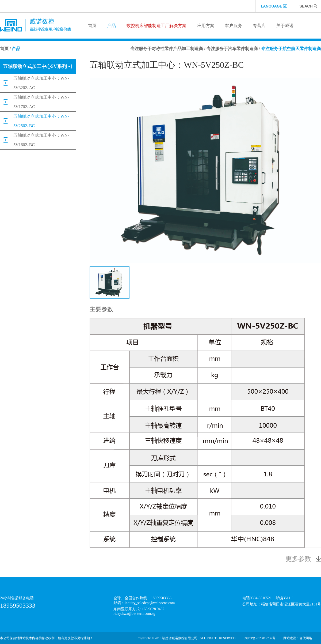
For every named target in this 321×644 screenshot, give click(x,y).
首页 (92, 26)
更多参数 (298, 559)
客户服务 (234, 26)
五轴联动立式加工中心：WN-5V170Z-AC (41, 102)
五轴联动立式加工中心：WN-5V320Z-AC (41, 83)
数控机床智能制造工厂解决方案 (156, 26)
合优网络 (306, 638)
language (272, 6)
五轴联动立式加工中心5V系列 (35, 66)
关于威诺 (285, 26)
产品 (112, 26)
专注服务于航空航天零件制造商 (291, 49)
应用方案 (206, 26)
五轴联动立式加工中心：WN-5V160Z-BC (41, 140)
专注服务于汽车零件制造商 (232, 49)
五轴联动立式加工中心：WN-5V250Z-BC (41, 121)
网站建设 (290, 638)
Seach (306, 6)
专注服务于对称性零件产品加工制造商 (167, 49)
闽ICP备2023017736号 (260, 638)
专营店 (259, 26)
